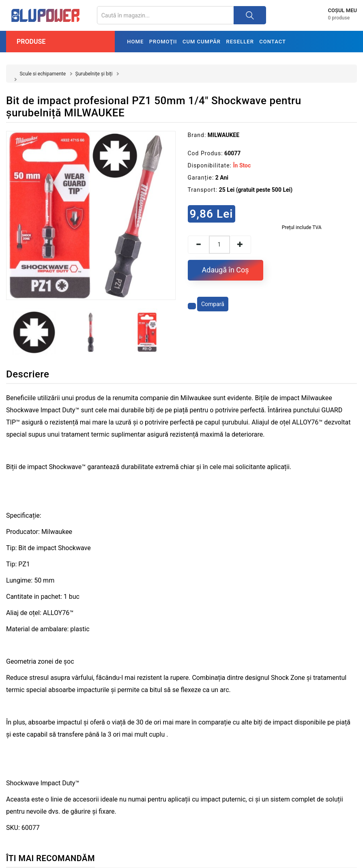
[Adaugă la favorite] (192, 306)
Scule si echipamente (43, 74)
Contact (273, 42)
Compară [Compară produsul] (213, 304)
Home (135, 42)
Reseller (240, 42)
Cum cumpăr (202, 42)
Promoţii (163, 42)
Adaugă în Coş (226, 270)
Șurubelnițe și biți (94, 74)
